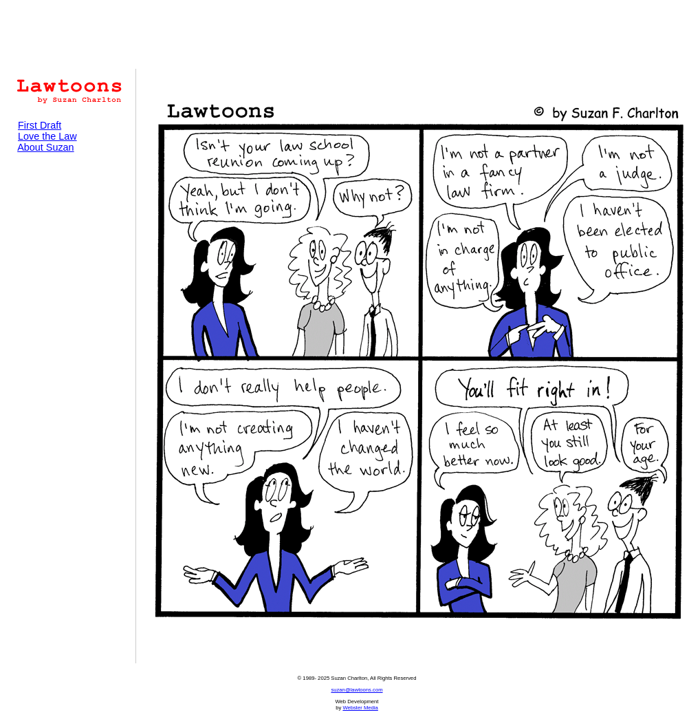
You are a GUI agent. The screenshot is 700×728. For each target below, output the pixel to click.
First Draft (40, 125)
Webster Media (360, 708)
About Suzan (45, 147)
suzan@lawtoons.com (357, 690)
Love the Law (47, 136)
